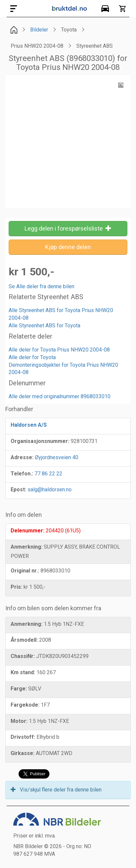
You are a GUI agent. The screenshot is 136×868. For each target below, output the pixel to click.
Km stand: (23, 672)
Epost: (18, 489)
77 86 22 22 (48, 474)
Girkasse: (23, 753)
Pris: (16, 587)
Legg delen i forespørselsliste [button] (68, 228)
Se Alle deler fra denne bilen (41, 286)
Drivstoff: (23, 737)
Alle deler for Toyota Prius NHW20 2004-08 (59, 350)
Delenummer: (28, 531)
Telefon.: (22, 474)
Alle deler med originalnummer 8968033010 (60, 396)
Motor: (19, 721)
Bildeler (39, 30)
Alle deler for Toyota (32, 357)
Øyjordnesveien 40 (57, 457)
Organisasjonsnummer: (40, 441)
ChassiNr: (23, 656)
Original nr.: (25, 571)
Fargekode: (25, 705)
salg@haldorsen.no (50, 489)
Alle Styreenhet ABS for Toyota (44, 325)
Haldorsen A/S (29, 425)
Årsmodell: (24, 640)
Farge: (19, 689)
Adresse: (22, 457)
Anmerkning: (27, 547)
